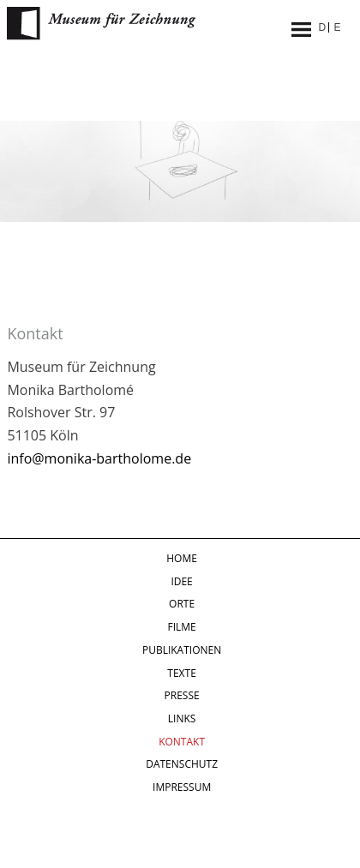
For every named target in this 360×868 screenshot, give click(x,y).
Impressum (182, 787)
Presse (182, 695)
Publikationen (182, 650)
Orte (182, 604)
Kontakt (182, 742)
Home (182, 558)
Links (182, 718)
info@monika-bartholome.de (99, 458)
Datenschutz (182, 764)
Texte (182, 673)
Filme (181, 627)
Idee (181, 581)
